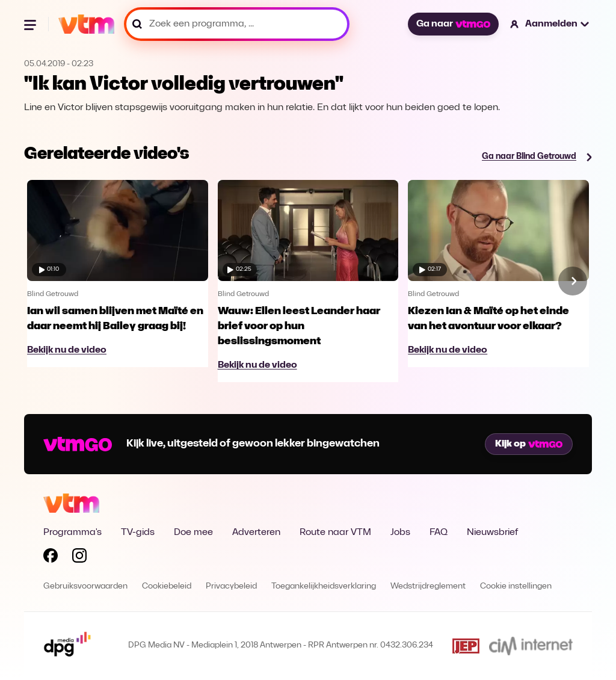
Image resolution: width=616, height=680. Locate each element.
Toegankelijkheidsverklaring (324, 586)
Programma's (72, 533)
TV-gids (138, 533)
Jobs (400, 533)
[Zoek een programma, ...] (237, 24)
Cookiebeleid (167, 586)
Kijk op (529, 444)
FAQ (439, 533)
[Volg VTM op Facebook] (51, 558)
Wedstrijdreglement (428, 586)
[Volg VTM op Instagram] (79, 558)
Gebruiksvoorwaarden (85, 586)
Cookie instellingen (516, 586)
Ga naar (453, 24)
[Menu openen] (31, 24)
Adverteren (256, 533)
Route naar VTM (335, 533)
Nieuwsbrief (492, 533)
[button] (550, 24)
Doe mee (193, 533)
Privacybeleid (231, 586)
